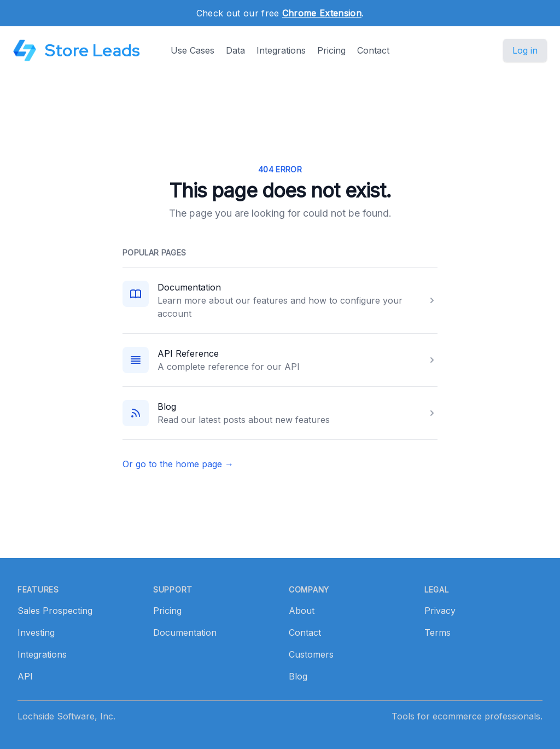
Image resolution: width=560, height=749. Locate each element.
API (25, 676)
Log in (525, 50)
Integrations (281, 50)
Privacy (440, 611)
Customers (311, 654)
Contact (373, 50)
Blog (167, 407)
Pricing (331, 50)
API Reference (188, 353)
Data (235, 50)
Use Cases (192, 50)
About (302, 611)
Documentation (189, 287)
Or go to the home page (178, 464)
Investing (36, 632)
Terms (437, 632)
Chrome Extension (322, 13)
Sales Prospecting (55, 611)
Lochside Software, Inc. (66, 716)
